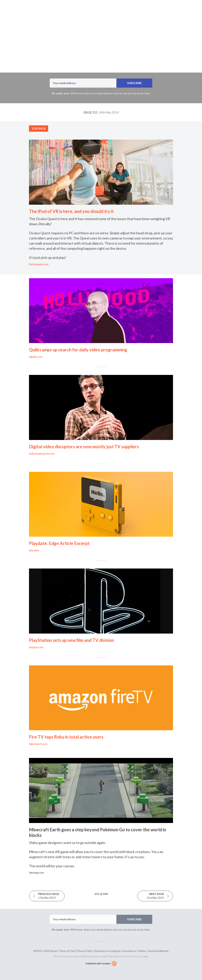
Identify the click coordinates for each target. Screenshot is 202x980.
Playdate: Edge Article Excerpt (59, 543)
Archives (95, 10)
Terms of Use (67, 951)
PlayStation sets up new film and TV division (72, 640)
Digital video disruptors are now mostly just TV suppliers (84, 447)
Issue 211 (101, 112)
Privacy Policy (85, 951)
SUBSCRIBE (134, 83)
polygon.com (36, 647)
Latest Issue (76, 10)
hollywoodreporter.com (42, 454)
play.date (34, 550)
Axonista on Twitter (134, 951)
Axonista (88, 57)
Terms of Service (134, 956)
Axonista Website (158, 951)
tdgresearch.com (38, 744)
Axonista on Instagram (108, 951)
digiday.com (36, 357)
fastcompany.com (39, 264)
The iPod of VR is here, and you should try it (71, 211)
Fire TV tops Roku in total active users (66, 737)
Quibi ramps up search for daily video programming (78, 350)
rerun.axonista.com (120, 10)
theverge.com (36, 873)
